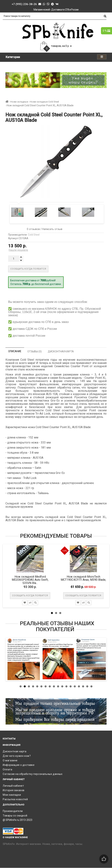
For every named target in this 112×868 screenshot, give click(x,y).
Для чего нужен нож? (17, 756)
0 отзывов (33, 229)
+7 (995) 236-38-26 (24, 4)
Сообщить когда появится (28, 269)
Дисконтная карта (15, 751)
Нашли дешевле (18, 250)
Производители (13, 811)
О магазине (10, 760)
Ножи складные (19, 102)
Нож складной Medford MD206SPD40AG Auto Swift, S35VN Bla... (30, 580)
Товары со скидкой (15, 816)
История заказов (14, 790)
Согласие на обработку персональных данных (33, 774)
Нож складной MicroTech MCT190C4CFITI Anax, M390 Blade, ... (84, 580)
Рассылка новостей (15, 799)
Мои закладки (12, 795)
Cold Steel (34, 235)
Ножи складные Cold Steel (44, 102)
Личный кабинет (13, 786)
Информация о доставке (19, 765)
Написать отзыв (52, 229)
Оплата (8, 769)
